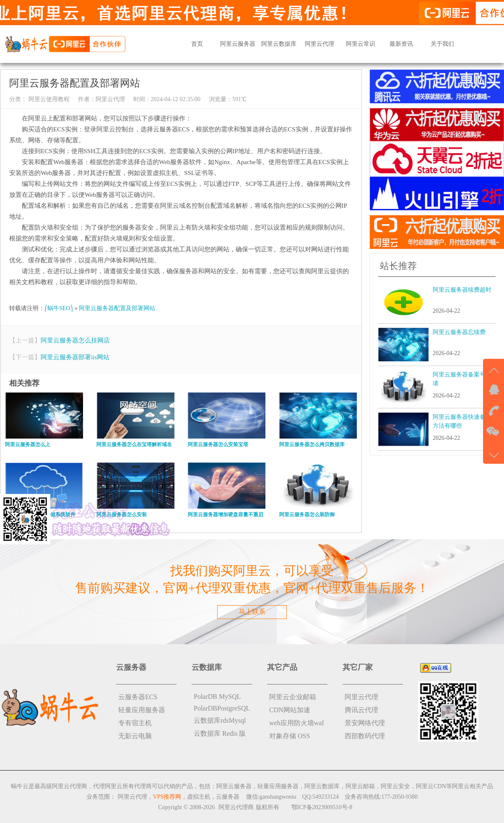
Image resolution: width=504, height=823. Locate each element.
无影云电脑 (135, 736)
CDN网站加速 (290, 710)
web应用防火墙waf (297, 723)
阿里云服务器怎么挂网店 (75, 340)
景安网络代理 (365, 723)
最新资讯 (401, 44)
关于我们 (442, 44)
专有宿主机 (135, 723)
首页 (197, 44)
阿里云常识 (361, 44)
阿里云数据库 (279, 44)
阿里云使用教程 (48, 99)
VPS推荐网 (167, 797)
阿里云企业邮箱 (293, 697)
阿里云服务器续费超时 (462, 290)
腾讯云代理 (361, 710)
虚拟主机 (199, 797)
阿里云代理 (320, 44)
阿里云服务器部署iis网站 (75, 357)
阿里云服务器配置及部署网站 (117, 308)
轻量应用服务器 (142, 710)
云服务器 (228, 797)
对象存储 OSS (290, 736)
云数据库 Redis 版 (220, 733)
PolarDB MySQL (217, 696)
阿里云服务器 (238, 44)
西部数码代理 (365, 736)
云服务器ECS (138, 697)
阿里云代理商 (236, 807)
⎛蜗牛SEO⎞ (59, 308)
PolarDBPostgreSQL (222, 708)
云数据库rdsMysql (220, 720)
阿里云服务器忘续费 (459, 332)
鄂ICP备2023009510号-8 (322, 807)
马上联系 (252, 612)
